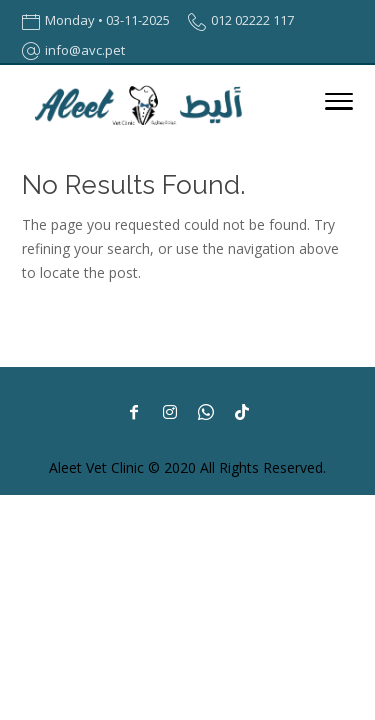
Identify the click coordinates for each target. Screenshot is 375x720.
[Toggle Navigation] (339, 105)
